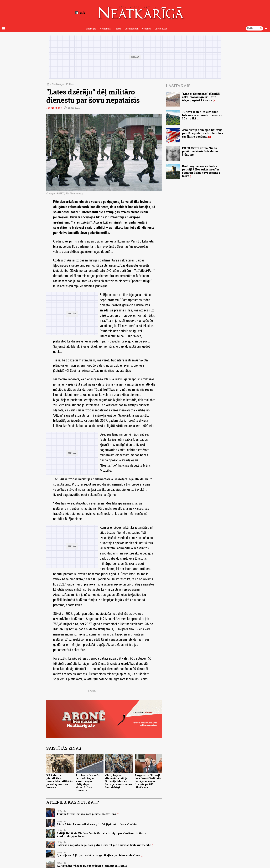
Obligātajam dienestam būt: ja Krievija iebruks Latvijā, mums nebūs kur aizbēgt (119, 781)
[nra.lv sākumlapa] (80, 13)
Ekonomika (161, 29)
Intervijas (91, 29)
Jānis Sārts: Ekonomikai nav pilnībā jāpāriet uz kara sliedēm (97, 824)
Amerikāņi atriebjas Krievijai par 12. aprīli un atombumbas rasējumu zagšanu (203, 133)
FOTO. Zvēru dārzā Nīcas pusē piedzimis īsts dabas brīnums (200, 151)
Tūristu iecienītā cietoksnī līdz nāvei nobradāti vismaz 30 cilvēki (202, 115)
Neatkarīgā (58, 84)
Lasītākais (178, 86)
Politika (70, 84)
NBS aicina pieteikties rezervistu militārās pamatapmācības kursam (59, 781)
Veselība (147, 29)
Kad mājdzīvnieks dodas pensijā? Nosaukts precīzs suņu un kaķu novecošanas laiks (201, 171)
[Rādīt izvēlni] (3, 28)
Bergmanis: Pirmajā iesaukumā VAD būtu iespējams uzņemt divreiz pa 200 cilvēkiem (148, 781)
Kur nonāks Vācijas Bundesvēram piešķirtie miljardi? (92, 866)
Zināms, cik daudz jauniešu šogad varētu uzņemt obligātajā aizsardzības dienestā (88, 783)
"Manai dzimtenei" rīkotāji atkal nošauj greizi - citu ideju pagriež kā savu (201, 97)
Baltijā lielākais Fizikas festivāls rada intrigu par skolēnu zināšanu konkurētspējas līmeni (101, 835)
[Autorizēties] (267, 28)
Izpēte (118, 29)
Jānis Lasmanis (54, 108)
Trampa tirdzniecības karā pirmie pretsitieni (86, 814)
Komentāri (105, 29)
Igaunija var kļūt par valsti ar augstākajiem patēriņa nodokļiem (98, 855)
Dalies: (92, 691)
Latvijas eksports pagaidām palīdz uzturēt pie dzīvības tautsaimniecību (104, 845)
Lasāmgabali (132, 29)
